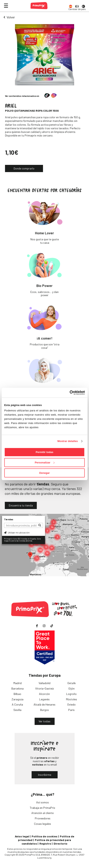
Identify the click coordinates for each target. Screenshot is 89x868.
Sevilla (17, 710)
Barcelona (17, 688)
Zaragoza (17, 699)
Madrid (17, 683)
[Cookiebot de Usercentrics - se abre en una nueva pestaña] (67, 393)
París (71, 710)
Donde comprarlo (24, 168)
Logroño (71, 694)
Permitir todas (44, 452)
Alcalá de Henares (44, 704)
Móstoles (71, 699)
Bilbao (17, 694)
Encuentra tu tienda (21, 505)
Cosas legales (42, 824)
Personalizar (45, 463)
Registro (45, 843)
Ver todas (44, 721)
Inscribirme (45, 775)
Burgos (44, 710)
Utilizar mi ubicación (17, 532)
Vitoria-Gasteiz (44, 688)
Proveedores (43, 818)
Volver (11, 17)
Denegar (44, 473)
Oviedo (71, 704)
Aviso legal (22, 836)
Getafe (71, 683)
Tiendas (9, 519)
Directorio (60, 843)
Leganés (44, 699)
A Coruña (17, 704)
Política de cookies (44, 836)
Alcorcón (44, 694)
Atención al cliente (42, 813)
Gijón (71, 688)
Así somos (42, 802)
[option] (71, 6)
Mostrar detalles (68, 441)
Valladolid (44, 683)
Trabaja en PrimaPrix (42, 808)
